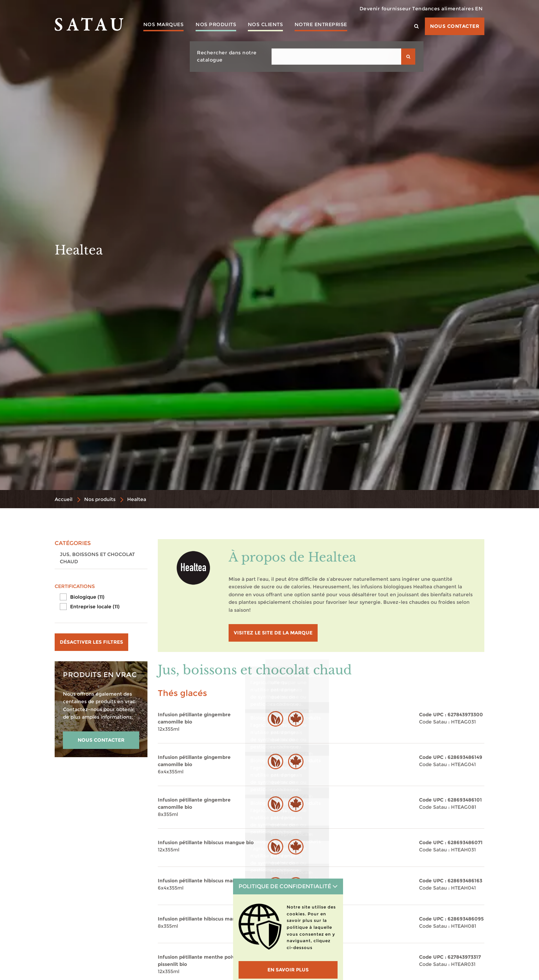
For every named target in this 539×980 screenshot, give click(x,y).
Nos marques (165, 26)
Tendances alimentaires (434, 9)
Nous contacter (455, 26)
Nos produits (221, 26)
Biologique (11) (87, 597)
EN (476, 9)
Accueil (64, 499)
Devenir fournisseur (371, 9)
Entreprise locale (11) (95, 607)
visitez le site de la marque (273, 633)
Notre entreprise (333, 26)
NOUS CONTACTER (101, 740)
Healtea (137, 499)
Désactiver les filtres (91, 642)
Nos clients (274, 26)
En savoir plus (288, 970)
